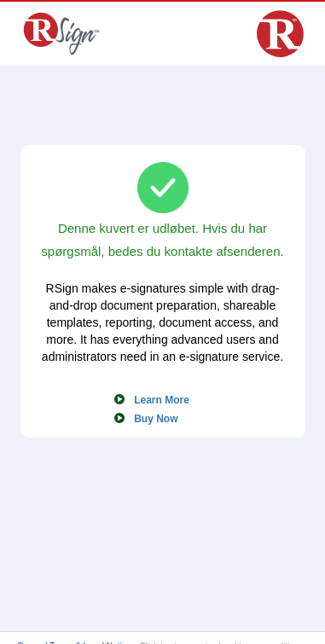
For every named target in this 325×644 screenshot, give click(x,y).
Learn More (162, 400)
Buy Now (156, 419)
